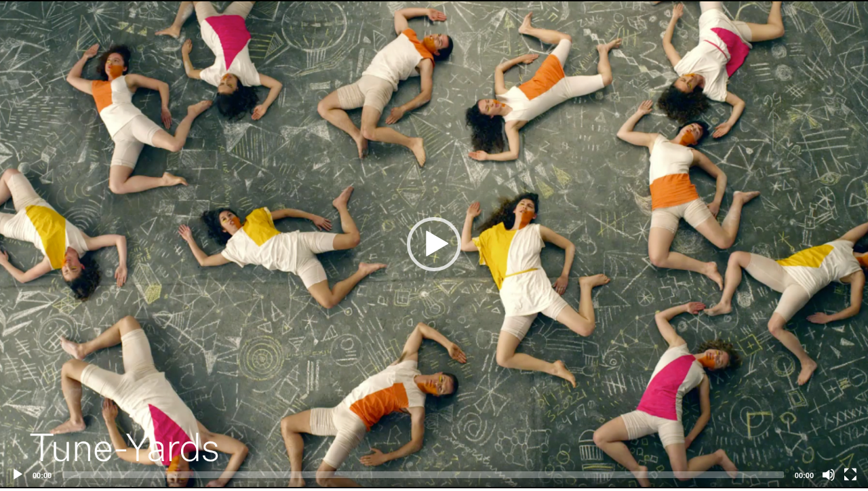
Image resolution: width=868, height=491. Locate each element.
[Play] (18, 475)
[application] (434, 244)
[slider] (423, 475)
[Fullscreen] (850, 475)
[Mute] (829, 475)
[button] (434, 244)
